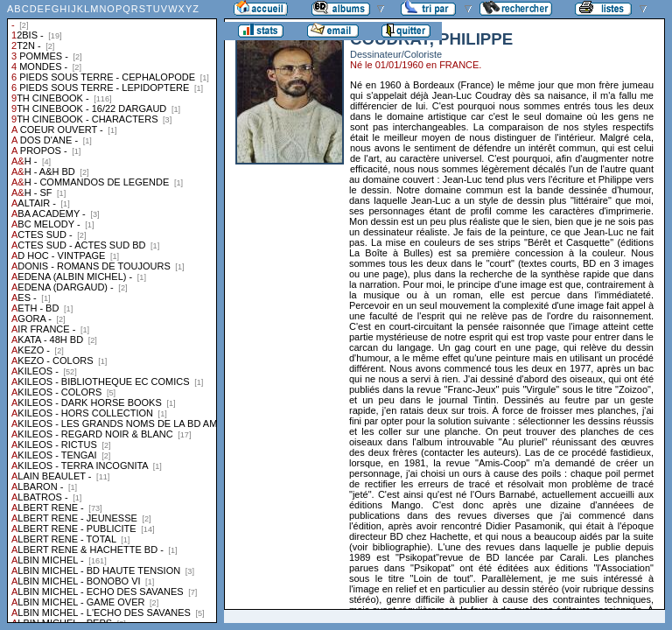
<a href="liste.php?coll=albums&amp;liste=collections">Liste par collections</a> (112, 311)
